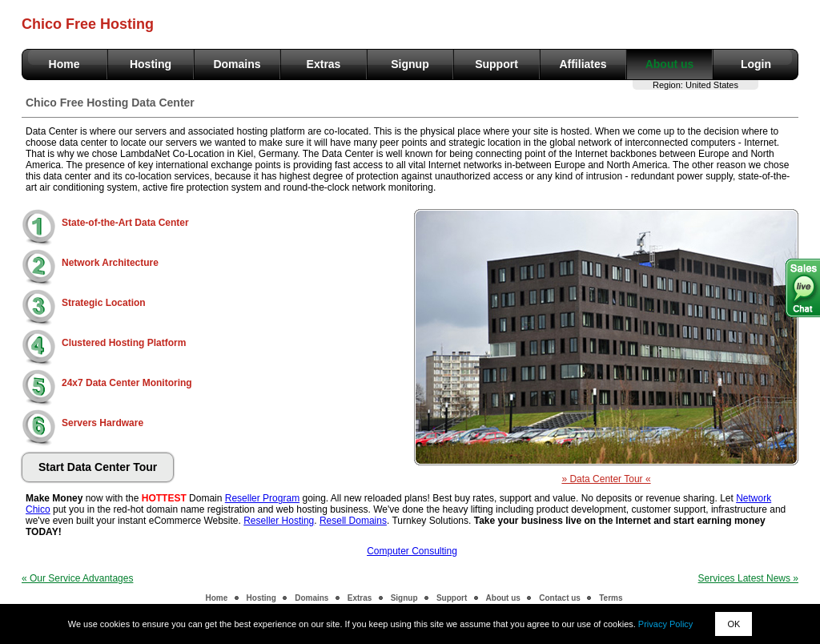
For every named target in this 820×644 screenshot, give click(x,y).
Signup (410, 64)
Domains (237, 64)
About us (670, 64)
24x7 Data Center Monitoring (127, 383)
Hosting (151, 64)
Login (756, 64)
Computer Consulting (412, 551)
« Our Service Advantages (77, 578)
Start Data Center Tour (98, 467)
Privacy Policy (665, 624)
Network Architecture (110, 263)
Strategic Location (104, 303)
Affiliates (583, 64)
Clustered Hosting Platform (124, 343)
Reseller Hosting (279, 521)
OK (734, 624)
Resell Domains (353, 521)
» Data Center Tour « (606, 479)
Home (64, 64)
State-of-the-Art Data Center (125, 223)
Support (496, 64)
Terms (611, 598)
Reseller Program (262, 498)
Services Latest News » (748, 578)
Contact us (560, 598)
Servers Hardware (102, 423)
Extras (324, 64)
